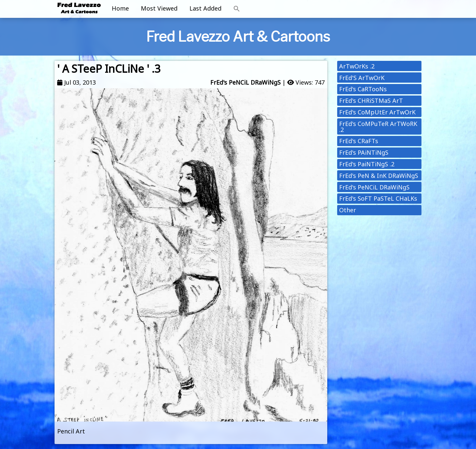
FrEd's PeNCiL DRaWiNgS (245, 82)
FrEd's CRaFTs (359, 141)
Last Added (205, 8)
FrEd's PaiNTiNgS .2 (367, 164)
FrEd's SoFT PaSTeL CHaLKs (378, 198)
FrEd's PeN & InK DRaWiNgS (379, 176)
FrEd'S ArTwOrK (362, 78)
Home (120, 8)
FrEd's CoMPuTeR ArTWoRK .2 (378, 127)
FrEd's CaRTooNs (363, 89)
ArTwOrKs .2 (357, 66)
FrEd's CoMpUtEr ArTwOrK (377, 112)
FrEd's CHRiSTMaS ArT (371, 101)
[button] (237, 9)
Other (348, 210)
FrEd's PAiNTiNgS (364, 152)
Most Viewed (159, 8)
